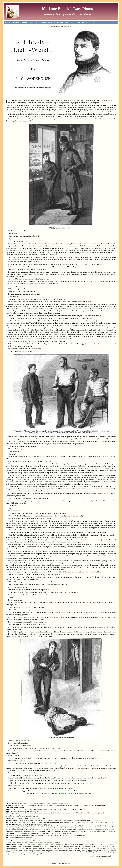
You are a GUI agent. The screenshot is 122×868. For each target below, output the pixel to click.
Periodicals (16, 22)
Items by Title (34, 22)
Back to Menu (50, 860)
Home (8, 22)
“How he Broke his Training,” (64, 793)
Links (78, 22)
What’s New (58, 22)
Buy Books (69, 22)
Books (25, 22)
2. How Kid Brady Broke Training (67, 860)
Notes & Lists (47, 22)
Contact (92, 22)
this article (59, 828)
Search (84, 22)
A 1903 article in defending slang (43, 845)
